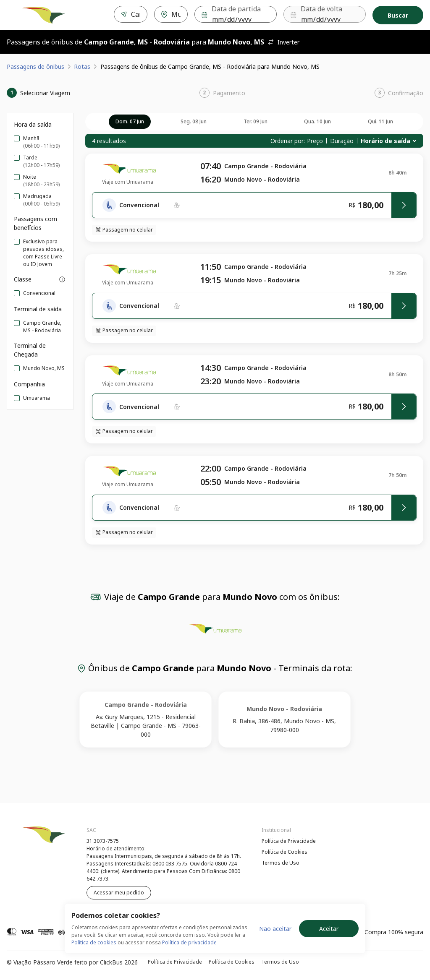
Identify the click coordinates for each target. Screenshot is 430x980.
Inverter (283, 42)
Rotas (82, 66)
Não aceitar (275, 929)
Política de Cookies (284, 852)
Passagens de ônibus (35, 66)
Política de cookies (94, 942)
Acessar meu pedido (119, 893)
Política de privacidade (189, 942)
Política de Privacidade (289, 841)
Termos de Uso (281, 863)
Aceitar (329, 929)
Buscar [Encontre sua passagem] (398, 15)
